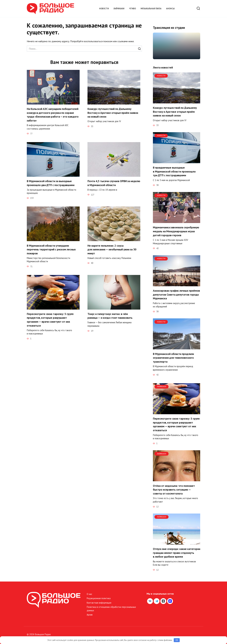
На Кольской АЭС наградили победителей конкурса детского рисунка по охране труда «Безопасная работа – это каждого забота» (53, 115)
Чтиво (132, 9)
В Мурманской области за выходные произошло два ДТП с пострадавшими (51, 183)
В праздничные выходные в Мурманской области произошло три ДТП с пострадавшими (174, 171)
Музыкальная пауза (151, 9)
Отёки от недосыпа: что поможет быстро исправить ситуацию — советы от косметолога (174, 489)
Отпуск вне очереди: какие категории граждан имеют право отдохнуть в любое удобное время (177, 553)
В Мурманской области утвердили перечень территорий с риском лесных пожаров (51, 249)
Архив (90, 615)
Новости (104, 9)
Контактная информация (99, 603)
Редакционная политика (99, 598)
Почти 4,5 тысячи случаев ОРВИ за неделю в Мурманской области (114, 183)
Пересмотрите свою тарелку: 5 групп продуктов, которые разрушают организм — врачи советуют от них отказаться (50, 320)
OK (177, 640)
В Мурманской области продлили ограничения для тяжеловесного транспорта (173, 358)
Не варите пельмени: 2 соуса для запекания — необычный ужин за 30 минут (112, 249)
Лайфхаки (119, 9)
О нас (89, 594)
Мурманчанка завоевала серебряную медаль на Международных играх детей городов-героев (176, 231)
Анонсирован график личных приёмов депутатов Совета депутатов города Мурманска (176, 294)
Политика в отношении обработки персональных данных (111, 609)
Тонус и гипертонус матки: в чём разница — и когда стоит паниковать (110, 316)
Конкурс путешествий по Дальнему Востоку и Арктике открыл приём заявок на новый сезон (113, 113)
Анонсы (170, 9)
